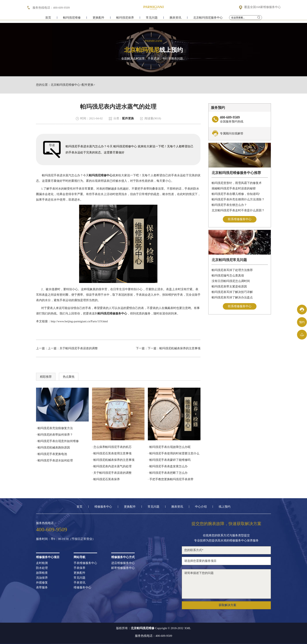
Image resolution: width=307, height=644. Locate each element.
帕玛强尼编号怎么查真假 (228, 276)
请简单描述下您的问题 (226, 584)
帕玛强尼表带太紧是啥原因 (229, 286)
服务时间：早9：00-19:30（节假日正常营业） (66, 539)
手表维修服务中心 (85, 563)
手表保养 (79, 568)
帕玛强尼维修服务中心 (112, 313)
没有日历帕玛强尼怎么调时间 (231, 281)
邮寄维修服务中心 (123, 568)
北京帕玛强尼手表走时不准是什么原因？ (238, 210)
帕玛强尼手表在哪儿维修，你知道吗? (236, 194)
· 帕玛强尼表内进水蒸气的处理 (112, 466)
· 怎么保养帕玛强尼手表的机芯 (112, 447)
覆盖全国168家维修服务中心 (263, 7)
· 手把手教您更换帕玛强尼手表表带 (171, 479)
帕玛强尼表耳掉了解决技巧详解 (232, 292)
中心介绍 (201, 507)
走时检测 (42, 563)
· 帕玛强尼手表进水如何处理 (54, 460)
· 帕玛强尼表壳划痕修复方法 (54, 428)
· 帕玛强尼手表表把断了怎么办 (168, 473)
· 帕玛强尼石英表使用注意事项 (112, 453)
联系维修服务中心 (240, 219)
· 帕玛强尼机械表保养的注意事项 (113, 460)
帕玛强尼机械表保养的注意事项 (180, 348)
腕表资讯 (175, 19)
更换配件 (98, 19)
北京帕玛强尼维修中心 (65, 85)
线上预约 (225, 507)
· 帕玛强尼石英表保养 (106, 479)
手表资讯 (79, 583)
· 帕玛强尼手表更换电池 (51, 454)
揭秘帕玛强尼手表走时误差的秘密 (234, 188)
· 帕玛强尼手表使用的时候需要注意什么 (174, 453)
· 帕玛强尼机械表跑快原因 (53, 448)
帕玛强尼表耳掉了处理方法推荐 (232, 270)
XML (188, 628)
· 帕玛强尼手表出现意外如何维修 (57, 441)
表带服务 (42, 588)
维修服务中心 (103, 507)
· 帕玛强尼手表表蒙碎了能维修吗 (169, 460)
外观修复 (42, 583)
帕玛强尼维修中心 (101, 175)
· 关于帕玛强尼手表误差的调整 (112, 473)
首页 (48, 19)
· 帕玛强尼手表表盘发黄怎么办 (168, 466)
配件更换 (88, 85)
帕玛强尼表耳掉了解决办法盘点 (232, 297)
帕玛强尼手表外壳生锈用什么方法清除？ (238, 199)
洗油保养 (42, 578)
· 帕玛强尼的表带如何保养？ (54, 435)
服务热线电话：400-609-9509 (153, 636)
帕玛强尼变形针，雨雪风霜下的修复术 (237, 183)
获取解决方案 (228, 605)
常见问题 (152, 19)
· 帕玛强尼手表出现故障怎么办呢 (169, 447)
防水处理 (42, 568)
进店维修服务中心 (123, 563)
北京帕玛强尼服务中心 (208, 19)
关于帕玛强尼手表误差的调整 (79, 348)
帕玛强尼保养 (125, 19)
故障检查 (42, 573)
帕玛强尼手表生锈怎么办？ (229, 205)
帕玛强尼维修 (72, 19)
